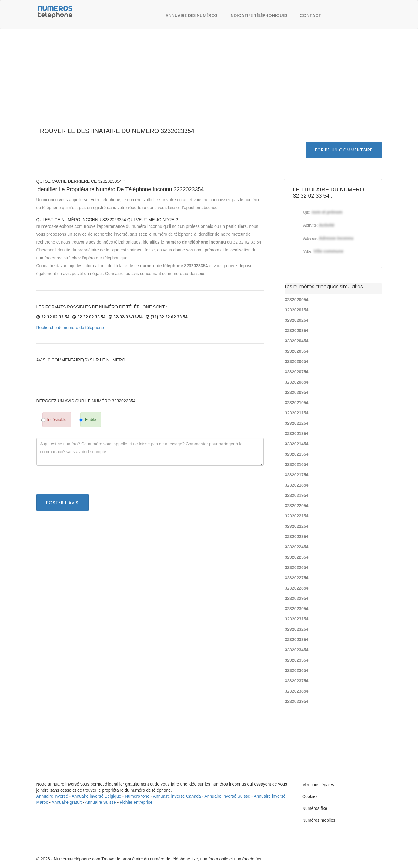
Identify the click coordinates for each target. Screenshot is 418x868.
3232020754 (297, 372)
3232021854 (297, 485)
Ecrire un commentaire (344, 150)
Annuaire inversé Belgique (96, 796)
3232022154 (297, 516)
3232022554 (297, 557)
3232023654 (297, 670)
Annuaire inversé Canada (177, 796)
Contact (310, 15)
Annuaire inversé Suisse (227, 796)
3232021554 (297, 454)
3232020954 (297, 392)
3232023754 (297, 681)
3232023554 (297, 660)
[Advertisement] (209, 82)
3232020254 (297, 320)
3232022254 (297, 526)
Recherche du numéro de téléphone (70, 328)
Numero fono (137, 796)
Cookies (310, 796)
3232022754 (297, 578)
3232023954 (297, 701)
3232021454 (297, 444)
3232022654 (297, 567)
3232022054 (297, 506)
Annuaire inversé (52, 796)
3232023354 (297, 640)
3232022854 (297, 588)
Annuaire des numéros (191, 15)
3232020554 (297, 351)
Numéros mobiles (319, 820)
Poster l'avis (62, 503)
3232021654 (297, 464)
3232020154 (297, 310)
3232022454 (297, 547)
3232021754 (297, 475)
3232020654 (297, 361)
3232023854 (297, 691)
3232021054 (297, 403)
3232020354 (297, 331)
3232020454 (297, 341)
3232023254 (297, 629)
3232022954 (297, 598)
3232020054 (297, 300)
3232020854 (297, 382)
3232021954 (297, 495)
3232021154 (297, 413)
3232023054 (297, 609)
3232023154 (297, 619)
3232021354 (297, 434)
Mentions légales (318, 785)
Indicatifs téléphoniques (258, 15)
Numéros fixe (315, 808)
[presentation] (82, 482)
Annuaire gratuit (67, 802)
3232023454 (297, 650)
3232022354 (297, 537)
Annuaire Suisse (101, 802)
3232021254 (297, 423)
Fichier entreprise (136, 802)
